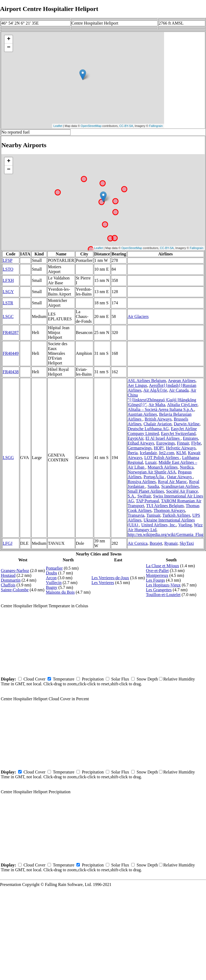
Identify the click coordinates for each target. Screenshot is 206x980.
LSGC (8, 316)
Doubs (52, 573)
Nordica (187, 467)
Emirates (190, 438)
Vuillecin (54, 583)
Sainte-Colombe (15, 590)
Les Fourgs (155, 580)
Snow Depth (147, 679)
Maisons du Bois (60, 592)
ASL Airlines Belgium (147, 381)
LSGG (8, 458)
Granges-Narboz (15, 571)
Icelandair (148, 453)
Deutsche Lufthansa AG (148, 429)
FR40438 (11, 372)
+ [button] (9, 39)
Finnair (183, 443)
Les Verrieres (103, 583)
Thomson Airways (169, 510)
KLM (181, 453)
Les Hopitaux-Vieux (163, 585)
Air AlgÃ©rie (155, 390)
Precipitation (93, 679)
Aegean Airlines (182, 381)
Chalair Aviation (158, 424)
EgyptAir (136, 438)
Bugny (52, 587)
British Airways (158, 419)
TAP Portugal (148, 501)
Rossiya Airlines (142, 482)
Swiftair (144, 496)
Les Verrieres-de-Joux (110, 578)
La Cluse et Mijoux (162, 566)
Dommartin (11, 580)
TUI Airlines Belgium (165, 506)
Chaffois (8, 585)
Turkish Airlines (176, 515)
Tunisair (153, 515)
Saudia (153, 486)
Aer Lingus (137, 385)
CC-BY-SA (126, 126)
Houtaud (8, 575)
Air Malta (157, 405)
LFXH (8, 280)
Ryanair (171, 543)
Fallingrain (156, 126)
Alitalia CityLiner (182, 405)
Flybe (196, 443)
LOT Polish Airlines (162, 458)
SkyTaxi (187, 543)
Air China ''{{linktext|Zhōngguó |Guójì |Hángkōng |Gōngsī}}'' (162, 397)
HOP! (159, 448)
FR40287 (11, 332)
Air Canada (179, 390)
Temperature (64, 679)
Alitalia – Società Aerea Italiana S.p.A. (161, 409)
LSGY (8, 292)
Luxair (151, 462)
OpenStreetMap (91, 126)
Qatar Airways (180, 477)
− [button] (9, 48)
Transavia (136, 515)
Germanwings (140, 448)
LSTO (8, 269)
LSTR (8, 303)
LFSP (7, 260)
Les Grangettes (159, 590)
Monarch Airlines (162, 467)
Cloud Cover (34, 679)
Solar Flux (120, 679)
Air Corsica (138, 543)
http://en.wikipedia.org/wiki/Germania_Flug (166, 534)
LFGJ (7, 543)
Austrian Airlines (142, 414)
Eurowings (166, 443)
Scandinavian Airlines (180, 486)
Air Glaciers (138, 316)
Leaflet (58, 126)
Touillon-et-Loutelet (163, 595)
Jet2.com (166, 453)
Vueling (185, 525)
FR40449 (11, 353)
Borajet (156, 543)
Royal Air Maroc (172, 482)
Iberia (133, 453)
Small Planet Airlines (146, 491)
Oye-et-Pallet (157, 571)
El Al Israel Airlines (163, 438)
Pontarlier (54, 568)
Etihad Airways (141, 443)
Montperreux (157, 575)
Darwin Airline (186, 424)
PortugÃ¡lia (154, 477)
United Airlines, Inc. (159, 525)
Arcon (51, 578)
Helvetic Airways (181, 448)
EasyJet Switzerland (178, 433)
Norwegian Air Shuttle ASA (152, 472)
